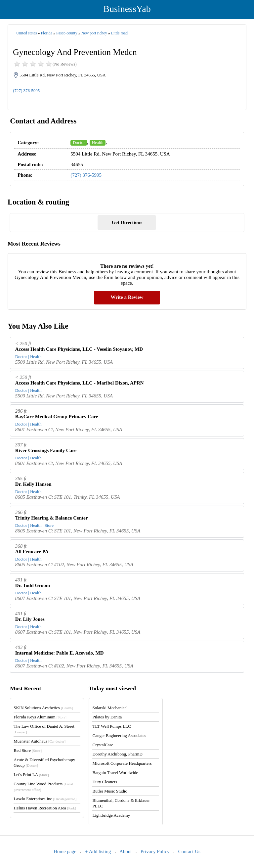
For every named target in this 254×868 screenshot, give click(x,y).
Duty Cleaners (105, 782)
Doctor (79, 142)
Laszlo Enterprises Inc (45, 799)
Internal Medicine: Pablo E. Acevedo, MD (60, 653)
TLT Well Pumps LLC (111, 726)
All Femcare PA (32, 552)
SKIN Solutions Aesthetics (43, 708)
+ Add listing (98, 851)
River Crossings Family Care (46, 450)
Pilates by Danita (107, 717)
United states (26, 33)
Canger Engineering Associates (119, 735)
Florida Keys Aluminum (40, 717)
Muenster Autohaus (40, 741)
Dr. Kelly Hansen (33, 484)
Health (98, 142)
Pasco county (67, 33)
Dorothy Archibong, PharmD (117, 754)
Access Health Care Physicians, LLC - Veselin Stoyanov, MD (79, 349)
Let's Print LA (31, 775)
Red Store (28, 750)
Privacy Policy (155, 851)
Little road (119, 33)
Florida (46, 33)
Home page (65, 851)
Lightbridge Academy (111, 815)
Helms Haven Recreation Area (45, 808)
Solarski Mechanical (110, 708)
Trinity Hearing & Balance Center (52, 518)
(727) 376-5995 (26, 91)
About (126, 851)
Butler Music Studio (110, 791)
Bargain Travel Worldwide (115, 773)
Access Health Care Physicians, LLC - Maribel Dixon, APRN (80, 383)
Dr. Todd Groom (33, 585)
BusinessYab (127, 9)
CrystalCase (103, 745)
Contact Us (189, 851)
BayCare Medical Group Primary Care (57, 417)
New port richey (94, 33)
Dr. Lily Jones (30, 619)
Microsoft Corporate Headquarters (122, 763)
